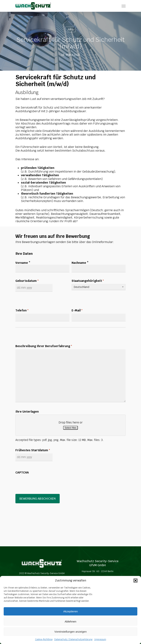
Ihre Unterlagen (27, 412)
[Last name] (99, 269)
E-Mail (77, 311)
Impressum (100, 639)
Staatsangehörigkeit (88, 281)
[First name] (42, 269)
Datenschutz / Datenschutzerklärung (73, 639)
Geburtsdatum (27, 281)
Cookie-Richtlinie (44, 639)
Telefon (22, 311)
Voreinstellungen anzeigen (70, 632)
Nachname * (80, 263)
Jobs (70, 29)
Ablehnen (70, 621)
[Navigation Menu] (124, 6)
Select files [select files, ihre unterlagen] (70, 428)
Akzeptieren (70, 611)
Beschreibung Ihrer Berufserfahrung (44, 346)
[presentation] (43, 483)
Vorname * (23, 263)
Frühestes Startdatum (33, 450)
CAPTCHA (22, 473)
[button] (135, 581)
